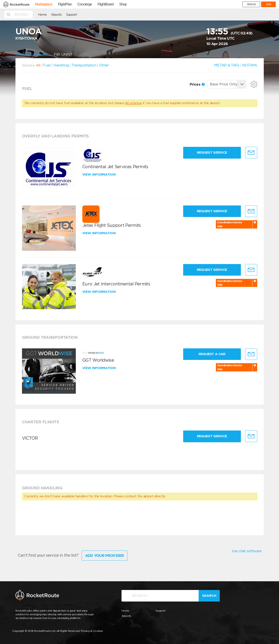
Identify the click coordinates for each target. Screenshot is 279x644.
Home (42, 15)
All (38, 65)
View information (99, 175)
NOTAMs (250, 65)
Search (209, 596)
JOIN (268, 4)
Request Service (212, 153)
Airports (56, 15)
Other (104, 65)
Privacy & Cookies (92, 631)
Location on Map (31, 54)
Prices (197, 84)
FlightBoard (106, 4)
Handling (61, 65)
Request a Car (212, 354)
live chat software (247, 551)
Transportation (84, 65)
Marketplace (44, 4)
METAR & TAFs (227, 65)
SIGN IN (251, 4)
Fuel (47, 65)
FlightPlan (65, 4)
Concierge (85, 4)
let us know (133, 103)
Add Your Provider (105, 556)
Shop (123, 4)
